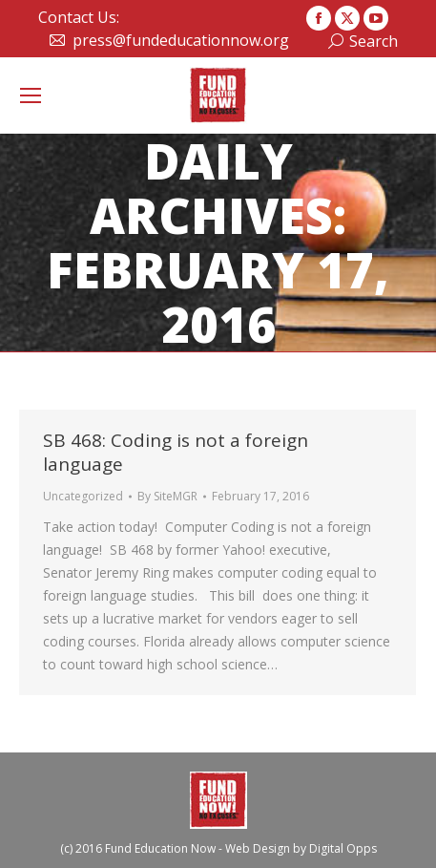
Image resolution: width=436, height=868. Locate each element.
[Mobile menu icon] (31, 95)
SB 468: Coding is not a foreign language (176, 452)
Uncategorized (83, 496)
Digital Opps (343, 848)
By (167, 496)
